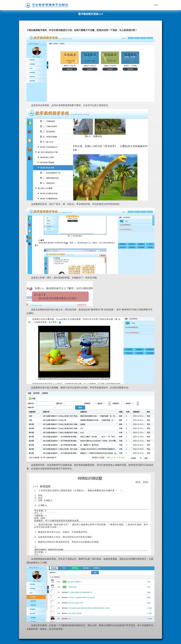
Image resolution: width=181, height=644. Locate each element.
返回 (156, 5)
